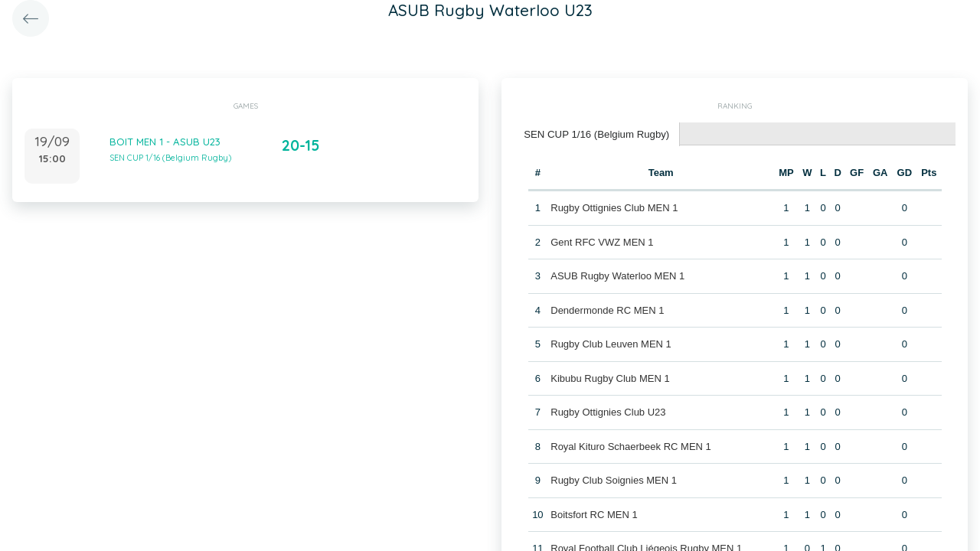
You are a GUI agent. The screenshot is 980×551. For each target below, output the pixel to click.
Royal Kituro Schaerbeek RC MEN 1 (631, 446)
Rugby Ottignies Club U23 (608, 411)
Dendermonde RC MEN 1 (607, 310)
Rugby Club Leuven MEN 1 (611, 343)
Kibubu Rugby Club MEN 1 (610, 378)
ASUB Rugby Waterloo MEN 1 (617, 275)
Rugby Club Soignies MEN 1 (614, 479)
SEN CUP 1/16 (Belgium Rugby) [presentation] (595, 134)
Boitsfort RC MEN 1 (594, 514)
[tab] (596, 134)
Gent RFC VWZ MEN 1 (602, 241)
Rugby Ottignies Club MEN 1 (614, 207)
